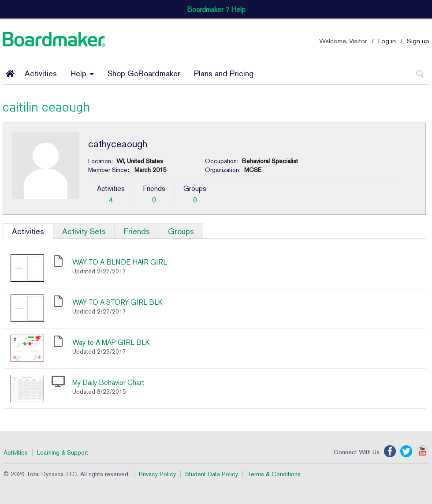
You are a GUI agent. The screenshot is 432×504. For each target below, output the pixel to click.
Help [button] (82, 73)
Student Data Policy (212, 474)
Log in (387, 41)
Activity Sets (84, 231)
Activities (41, 73)
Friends (137, 231)
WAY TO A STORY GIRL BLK (117, 302)
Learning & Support (63, 452)
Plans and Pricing (224, 73)
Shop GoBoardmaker (144, 73)
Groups (181, 231)
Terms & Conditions (274, 474)
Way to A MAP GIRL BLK (111, 342)
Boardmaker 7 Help (216, 9)
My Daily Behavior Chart (108, 383)
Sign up (418, 41)
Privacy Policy (157, 474)
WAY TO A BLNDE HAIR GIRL (120, 262)
